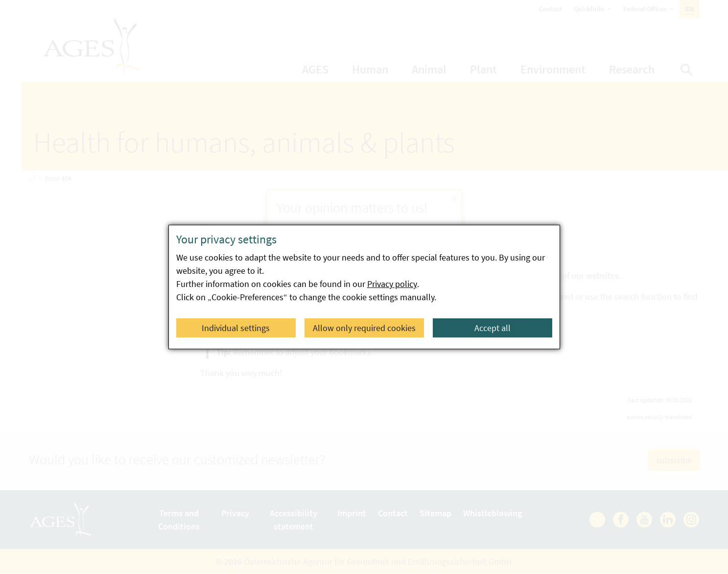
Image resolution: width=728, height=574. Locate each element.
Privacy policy (392, 284)
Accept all (493, 328)
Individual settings (236, 328)
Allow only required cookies (364, 328)
